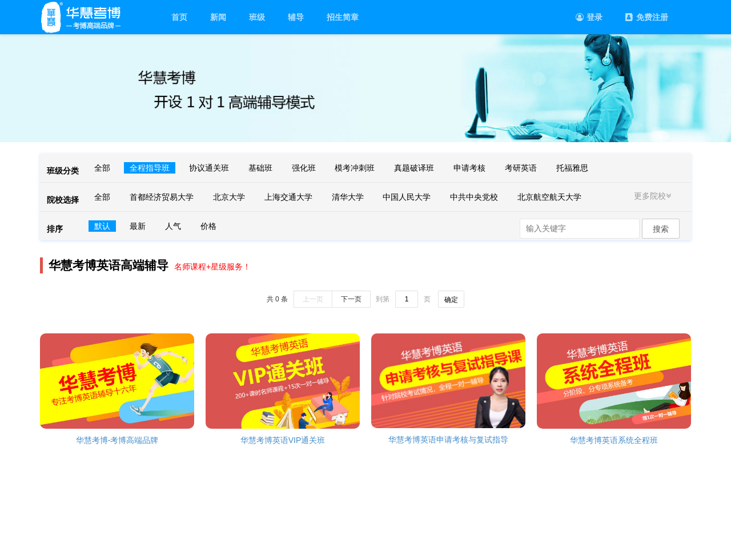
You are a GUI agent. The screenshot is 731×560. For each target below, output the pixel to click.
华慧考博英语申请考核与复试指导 (448, 440)
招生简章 (343, 17)
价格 (208, 226)
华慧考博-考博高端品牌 (117, 440)
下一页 (351, 299)
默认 (102, 226)
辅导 (296, 17)
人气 (173, 226)
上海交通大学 (288, 197)
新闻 (218, 17)
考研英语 (521, 168)
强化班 (304, 168)
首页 (179, 17)
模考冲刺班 (355, 168)
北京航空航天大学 (549, 197)
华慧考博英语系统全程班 (614, 440)
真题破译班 (414, 168)
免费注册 (647, 17)
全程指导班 (150, 168)
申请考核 (469, 168)
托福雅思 (572, 168)
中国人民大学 (407, 197)
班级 (257, 17)
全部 (102, 168)
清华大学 (348, 197)
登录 (589, 17)
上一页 (313, 299)
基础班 (260, 168)
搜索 (661, 229)
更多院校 (654, 196)
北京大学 (229, 197)
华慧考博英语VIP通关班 (283, 440)
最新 (138, 226)
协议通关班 (209, 168)
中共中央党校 (474, 197)
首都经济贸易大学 (162, 197)
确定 (451, 300)
